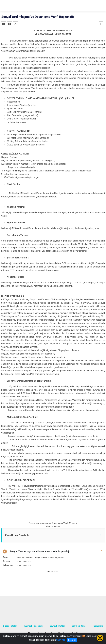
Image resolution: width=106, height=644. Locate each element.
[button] (53, 551)
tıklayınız (61, 640)
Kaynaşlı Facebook (33, 626)
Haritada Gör (53, 572)
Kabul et (72, 640)
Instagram (98, 626)
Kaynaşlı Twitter (57, 626)
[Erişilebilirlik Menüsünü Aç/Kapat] (100, 638)
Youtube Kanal (79, 626)
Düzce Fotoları (10, 626)
